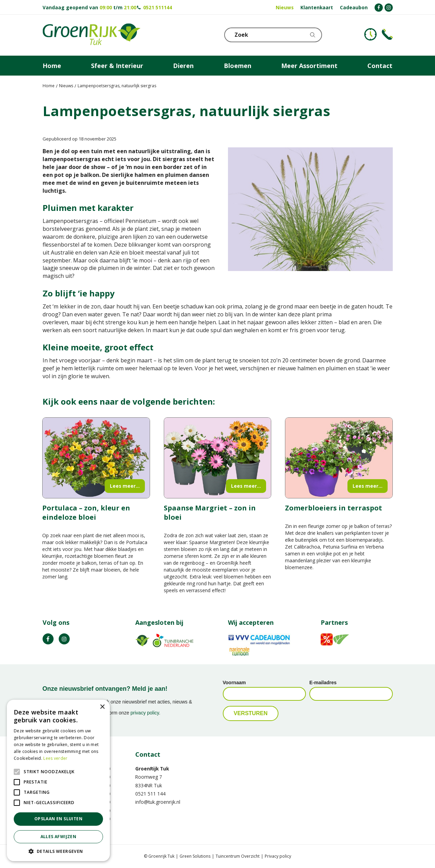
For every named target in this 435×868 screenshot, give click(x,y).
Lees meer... (125, 486)
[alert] (58, 780)
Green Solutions (195, 856)
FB (48, 639)
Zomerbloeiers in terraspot (334, 508)
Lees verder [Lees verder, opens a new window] (55, 758)
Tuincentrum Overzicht (238, 856)
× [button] (102, 707)
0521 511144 (158, 7)
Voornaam (234, 683)
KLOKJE (370, 34)
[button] (58, 851)
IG (64, 639)
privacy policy (145, 713)
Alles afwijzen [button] (59, 837)
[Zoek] (274, 35)
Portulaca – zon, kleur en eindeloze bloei (86, 512)
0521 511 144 (150, 794)
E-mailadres (323, 683)
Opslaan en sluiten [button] (58, 819)
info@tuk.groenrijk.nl (158, 802)
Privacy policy (278, 856)
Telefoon (387, 34)
